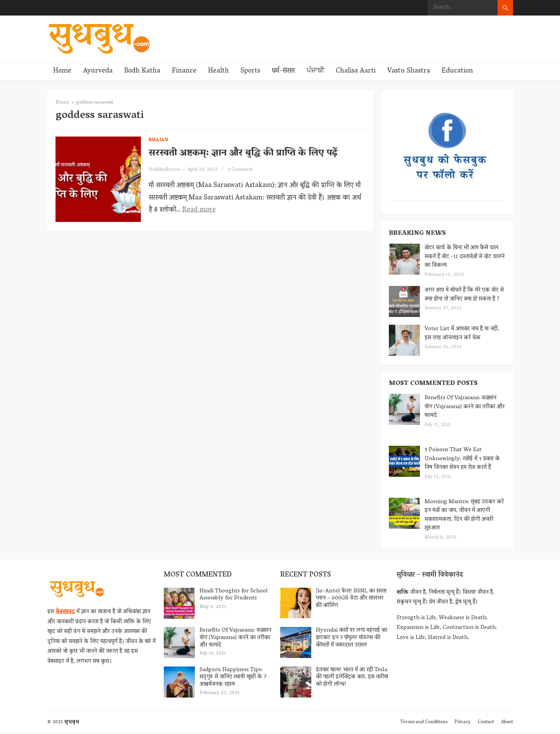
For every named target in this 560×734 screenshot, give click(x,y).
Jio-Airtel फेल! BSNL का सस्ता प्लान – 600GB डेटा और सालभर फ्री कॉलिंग (351, 599)
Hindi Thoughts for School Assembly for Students (234, 596)
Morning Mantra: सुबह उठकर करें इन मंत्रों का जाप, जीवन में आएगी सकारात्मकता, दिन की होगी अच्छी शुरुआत (465, 516)
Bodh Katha (142, 71)
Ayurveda (98, 71)
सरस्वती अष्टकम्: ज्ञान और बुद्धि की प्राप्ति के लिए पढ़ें (243, 153)
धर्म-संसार (283, 71)
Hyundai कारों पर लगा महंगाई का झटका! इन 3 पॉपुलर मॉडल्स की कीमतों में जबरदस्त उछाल (352, 639)
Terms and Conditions (424, 723)
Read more (199, 210)
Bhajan (159, 140)
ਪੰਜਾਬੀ (315, 71)
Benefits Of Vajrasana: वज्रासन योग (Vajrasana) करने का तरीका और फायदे (465, 408)
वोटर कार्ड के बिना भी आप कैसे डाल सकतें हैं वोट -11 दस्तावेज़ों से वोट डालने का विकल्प (465, 257)
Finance (184, 71)
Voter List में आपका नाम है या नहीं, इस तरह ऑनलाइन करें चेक (462, 334)
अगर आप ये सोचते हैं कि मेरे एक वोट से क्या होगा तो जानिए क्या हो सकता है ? (465, 295)
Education (457, 71)
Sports (250, 71)
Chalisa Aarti (356, 71)
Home (62, 71)
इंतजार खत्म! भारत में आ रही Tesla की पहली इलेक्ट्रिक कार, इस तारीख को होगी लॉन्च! (352, 678)
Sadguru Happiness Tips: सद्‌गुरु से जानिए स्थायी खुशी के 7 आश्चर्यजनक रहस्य (233, 678)
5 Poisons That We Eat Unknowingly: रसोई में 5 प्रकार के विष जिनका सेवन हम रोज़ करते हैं (463, 460)
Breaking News (418, 234)
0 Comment (240, 170)
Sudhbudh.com (164, 170)
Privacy (463, 723)
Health (218, 71)
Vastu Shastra (409, 71)
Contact (486, 723)
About (507, 723)
